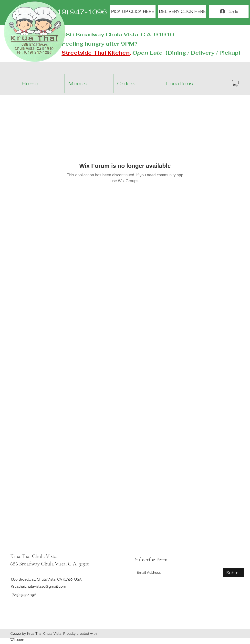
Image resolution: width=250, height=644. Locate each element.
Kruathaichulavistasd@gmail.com (38, 586)
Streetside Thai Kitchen (96, 53)
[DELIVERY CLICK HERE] (182, 11)
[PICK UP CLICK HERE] (133, 11)
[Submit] (234, 573)
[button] (191, 83)
